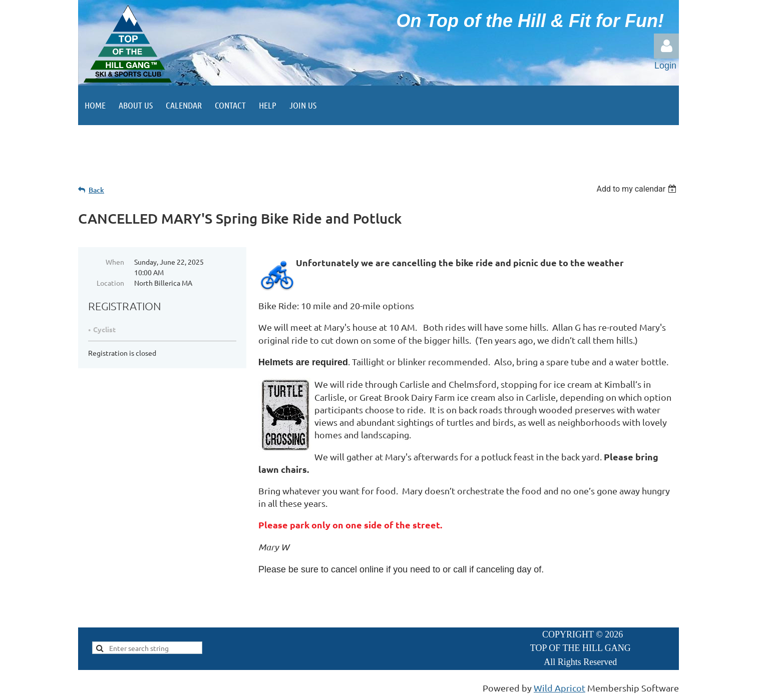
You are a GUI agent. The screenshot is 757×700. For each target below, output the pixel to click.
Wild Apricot (559, 688)
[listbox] (638, 189)
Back (96, 190)
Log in (666, 46)
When (115, 262)
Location (110, 283)
